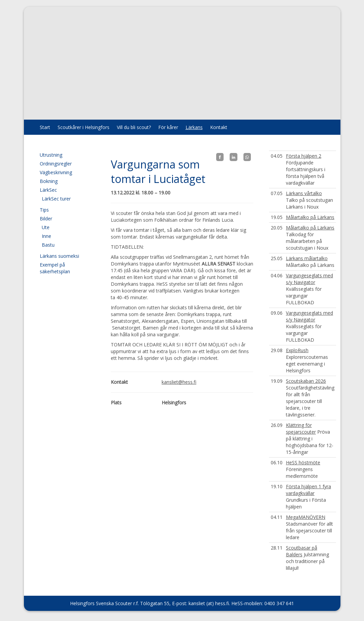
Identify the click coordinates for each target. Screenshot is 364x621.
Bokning (49, 181)
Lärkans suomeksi (59, 256)
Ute (46, 227)
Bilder (46, 219)
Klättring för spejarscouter (301, 428)
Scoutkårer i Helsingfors (84, 127)
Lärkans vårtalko (304, 193)
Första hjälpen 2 (304, 156)
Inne (46, 236)
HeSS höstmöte (303, 462)
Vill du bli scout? (134, 127)
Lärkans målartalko (307, 258)
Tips (44, 210)
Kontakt (219, 127)
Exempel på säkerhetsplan (55, 268)
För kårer (168, 127)
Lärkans (194, 127)
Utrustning (51, 155)
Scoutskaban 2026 (306, 381)
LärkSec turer (56, 199)
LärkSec (48, 190)
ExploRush (297, 350)
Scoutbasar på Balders (302, 551)
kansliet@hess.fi (179, 382)
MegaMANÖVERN (306, 517)
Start (45, 127)
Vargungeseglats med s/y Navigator (309, 279)
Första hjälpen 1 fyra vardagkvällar (308, 490)
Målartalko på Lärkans (310, 217)
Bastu (48, 245)
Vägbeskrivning (56, 172)
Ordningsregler (56, 164)
